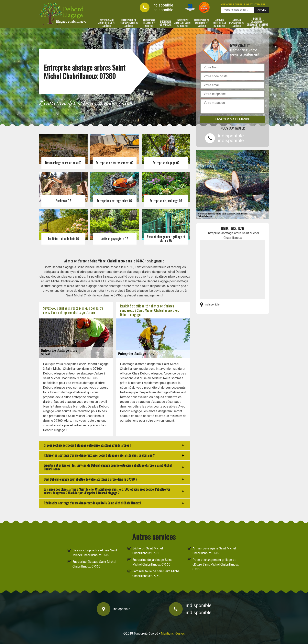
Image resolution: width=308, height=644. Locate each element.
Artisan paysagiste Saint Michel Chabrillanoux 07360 (214, 551)
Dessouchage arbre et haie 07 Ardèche (107, 23)
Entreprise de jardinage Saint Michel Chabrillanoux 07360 (152, 562)
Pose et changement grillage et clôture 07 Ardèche (257, 23)
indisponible (163, 5)
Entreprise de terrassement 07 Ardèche (129, 23)
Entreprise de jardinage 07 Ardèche (202, 23)
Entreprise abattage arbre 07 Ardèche (182, 23)
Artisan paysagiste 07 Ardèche (237, 23)
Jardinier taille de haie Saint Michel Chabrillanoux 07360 (156, 574)
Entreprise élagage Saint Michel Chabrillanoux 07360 (94, 564)
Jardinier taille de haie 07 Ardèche (219, 23)
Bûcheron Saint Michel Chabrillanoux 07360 (148, 551)
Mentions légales (173, 633)
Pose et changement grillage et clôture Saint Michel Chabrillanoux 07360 (216, 564)
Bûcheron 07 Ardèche (165, 23)
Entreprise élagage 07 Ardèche (149, 23)
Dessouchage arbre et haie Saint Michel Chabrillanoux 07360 (95, 553)
